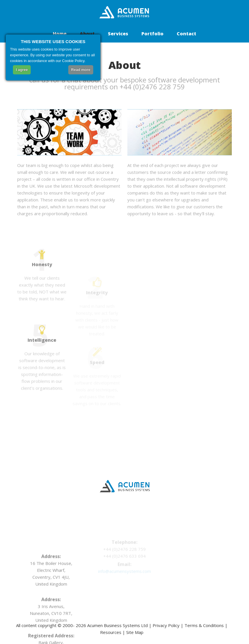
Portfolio (152, 34)
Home (60, 34)
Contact (186, 34)
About (87, 34)
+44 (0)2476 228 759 (154, 87)
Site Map (135, 632)
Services (118, 34)
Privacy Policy (166, 625)
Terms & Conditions (204, 625)
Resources (111, 632)
